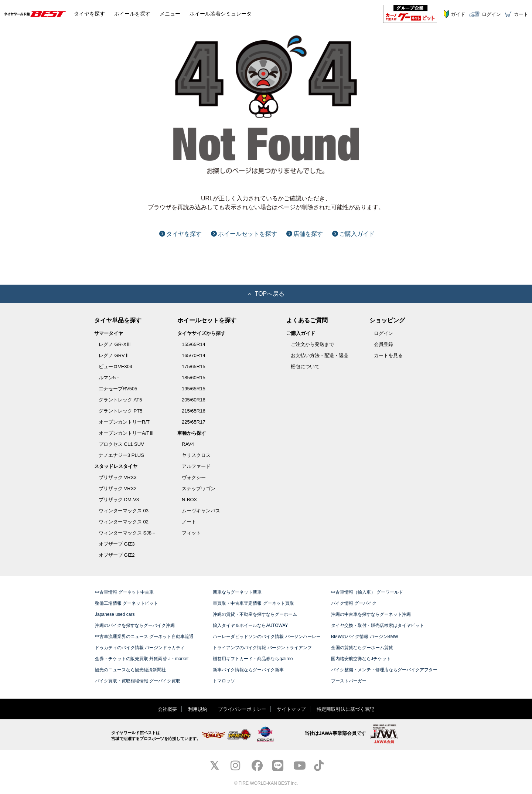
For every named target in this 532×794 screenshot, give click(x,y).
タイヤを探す (180, 234)
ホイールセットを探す (244, 234)
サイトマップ (291, 709)
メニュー (170, 14)
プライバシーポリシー (242, 709)
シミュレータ (221, 14)
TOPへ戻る (266, 294)
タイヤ (89, 14)
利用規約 (198, 709)
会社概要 (167, 709)
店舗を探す (305, 234)
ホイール (132, 14)
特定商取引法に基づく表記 (345, 709)
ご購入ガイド (353, 234)
